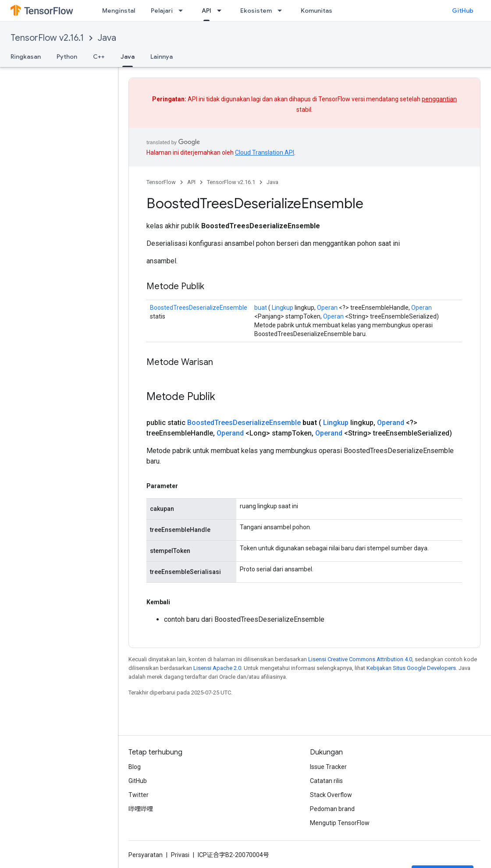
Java (107, 38)
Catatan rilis (326, 781)
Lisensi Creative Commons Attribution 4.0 (360, 659)
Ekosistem (256, 11)
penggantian (439, 99)
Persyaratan (146, 855)
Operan (327, 308)
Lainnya (162, 57)
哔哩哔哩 (141, 809)
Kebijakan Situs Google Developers (411, 668)
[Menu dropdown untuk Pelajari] (183, 11)
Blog (135, 767)
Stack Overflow (331, 795)
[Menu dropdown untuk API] (222, 11)
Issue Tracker (328, 767)
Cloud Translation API (265, 152)
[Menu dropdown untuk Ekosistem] (282, 11)
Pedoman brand (332, 809)
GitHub (463, 11)
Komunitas (317, 11)
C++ (99, 57)
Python (67, 57)
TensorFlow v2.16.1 (47, 38)
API (191, 182)
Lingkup (283, 308)
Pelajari (162, 11)
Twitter (139, 795)
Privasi (180, 855)
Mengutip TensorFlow (340, 823)
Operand (391, 423)
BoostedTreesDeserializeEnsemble (199, 308)
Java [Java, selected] (128, 57)
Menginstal (119, 11)
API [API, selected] (206, 11)
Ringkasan (26, 57)
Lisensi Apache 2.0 (217, 668)
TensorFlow (161, 182)
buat (261, 308)
